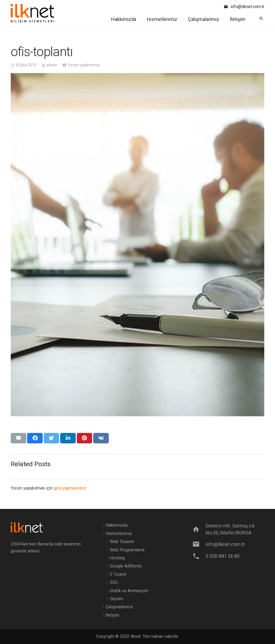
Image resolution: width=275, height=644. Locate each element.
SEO (114, 582)
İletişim (112, 615)
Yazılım (117, 599)
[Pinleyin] (85, 438)
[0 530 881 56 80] (199, 556)
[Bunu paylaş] (35, 438)
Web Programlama (127, 550)
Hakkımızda (117, 525)
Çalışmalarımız (119, 607)
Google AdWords (126, 566)
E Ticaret (118, 574)
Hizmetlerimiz (119, 533)
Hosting (117, 558)
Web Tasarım (122, 542)
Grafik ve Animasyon (129, 591)
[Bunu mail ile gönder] (19, 438)
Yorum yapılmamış (83, 65)
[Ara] (261, 19)
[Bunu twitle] (52, 438)
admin (52, 65)
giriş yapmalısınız (70, 488)
